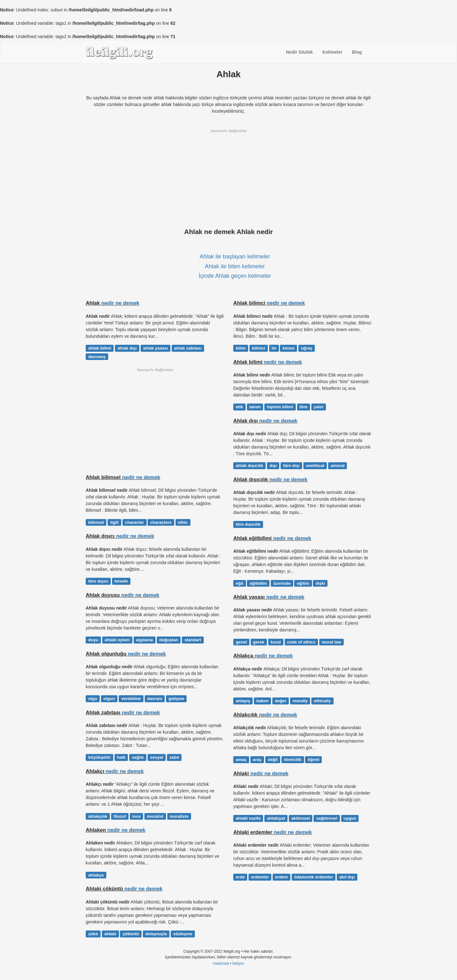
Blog (357, 52)
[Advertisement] (228, 178)
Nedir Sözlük (299, 52)
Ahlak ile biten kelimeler (235, 266)
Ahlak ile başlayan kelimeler (235, 257)
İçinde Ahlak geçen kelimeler (235, 276)
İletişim (238, 963)
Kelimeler (332, 52)
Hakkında (221, 963)
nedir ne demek (120, 303)
